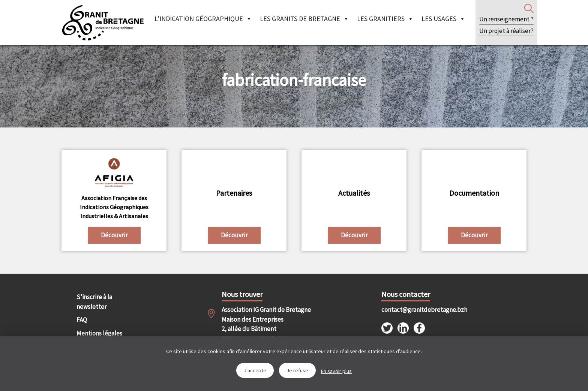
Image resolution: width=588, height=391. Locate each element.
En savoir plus (336, 371)
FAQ (82, 320)
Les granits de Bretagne (304, 19)
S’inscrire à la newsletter (94, 302)
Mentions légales (99, 333)
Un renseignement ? (506, 19)
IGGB (103, 22)
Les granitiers (385, 19)
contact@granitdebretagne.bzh (418, 310)
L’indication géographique (203, 19)
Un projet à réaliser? (506, 31)
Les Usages (443, 19)
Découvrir (114, 235)
